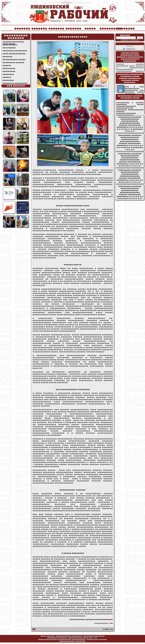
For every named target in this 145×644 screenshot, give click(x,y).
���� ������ (10, 45)
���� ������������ (14, 54)
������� (22, 28)
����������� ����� (14, 60)
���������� (107, 28)
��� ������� (16, 86)
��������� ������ (13, 63)
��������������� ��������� (13, 42)
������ (7, 66)
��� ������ (9, 48)
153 (34, 629)
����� (90, 28)
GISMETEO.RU (130, 49)
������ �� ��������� (15, 83)
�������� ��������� (15, 51)
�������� (124, 28)
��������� (9, 68)
